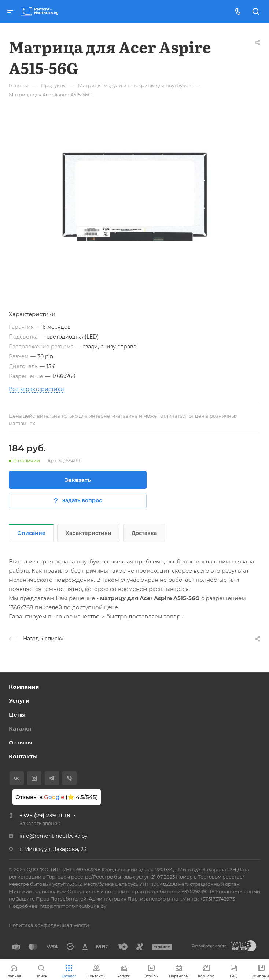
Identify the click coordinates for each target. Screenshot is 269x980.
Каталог (21, 728)
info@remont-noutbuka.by (54, 836)
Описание (31, 533)
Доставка (144, 533)
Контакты (23, 756)
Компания (24, 687)
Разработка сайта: (209, 946)
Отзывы (21, 742)
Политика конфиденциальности (49, 925)
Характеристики (89, 533)
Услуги (19, 701)
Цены (17, 715)
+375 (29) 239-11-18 (45, 815)
